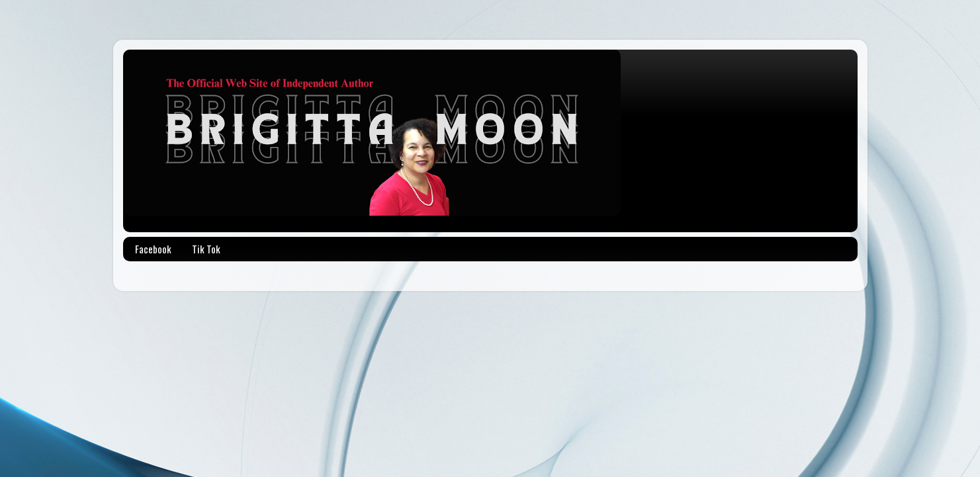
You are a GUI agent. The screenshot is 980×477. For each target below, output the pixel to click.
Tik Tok (206, 249)
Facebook (153, 249)
